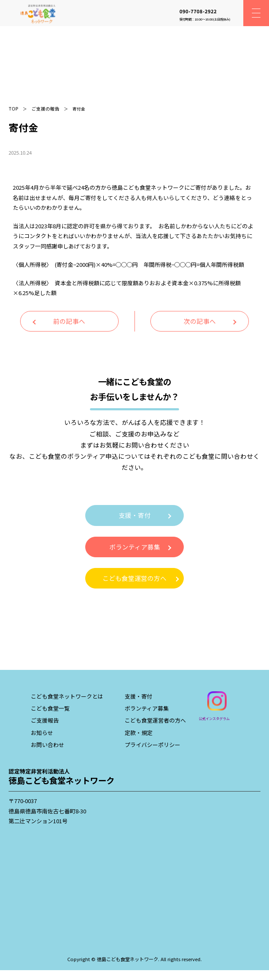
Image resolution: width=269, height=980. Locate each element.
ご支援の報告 (45, 109)
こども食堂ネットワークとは (67, 696)
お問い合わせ (48, 745)
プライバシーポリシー (152, 745)
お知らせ (42, 733)
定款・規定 (139, 733)
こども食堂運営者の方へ (155, 720)
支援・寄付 (135, 515)
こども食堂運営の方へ (134, 578)
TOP (13, 109)
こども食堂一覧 (50, 708)
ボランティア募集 (135, 547)
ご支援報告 (45, 720)
